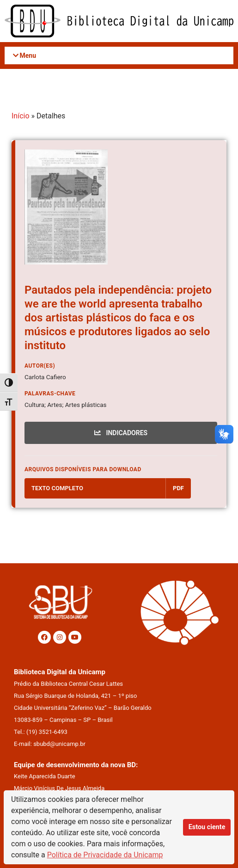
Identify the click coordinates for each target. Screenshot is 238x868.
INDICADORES (121, 433)
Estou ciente (207, 827)
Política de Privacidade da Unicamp (105, 855)
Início (21, 116)
